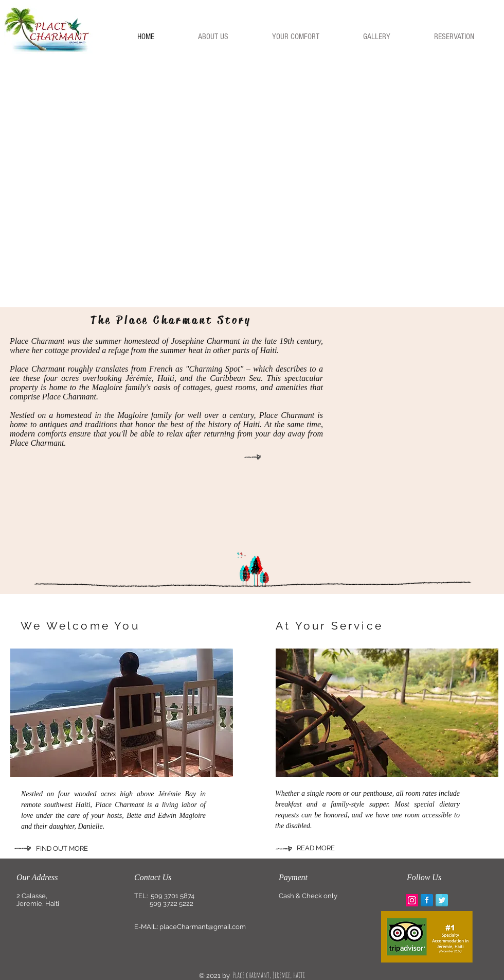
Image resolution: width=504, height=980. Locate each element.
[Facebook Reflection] (427, 900)
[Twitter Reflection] (442, 900)
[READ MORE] (327, 848)
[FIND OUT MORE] (78, 849)
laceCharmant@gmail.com (205, 927)
